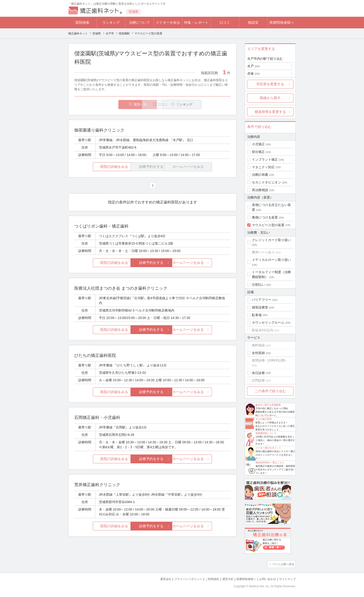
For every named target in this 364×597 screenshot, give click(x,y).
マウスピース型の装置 (268, 225)
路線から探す (270, 98)
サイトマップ (287, 579)
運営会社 (156, 579)
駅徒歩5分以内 (263, 330)
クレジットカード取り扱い (271, 240)
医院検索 (82, 22)
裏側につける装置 (265, 217)
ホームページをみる (205, 263)
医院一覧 (106, 104)
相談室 (253, 22)
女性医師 (258, 353)
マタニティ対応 (263, 167)
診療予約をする (152, 263)
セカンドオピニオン (266, 182)
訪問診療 (258, 380)
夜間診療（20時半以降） (270, 360)
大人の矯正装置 (263, 419)
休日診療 (258, 373)
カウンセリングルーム (268, 322)
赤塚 (253, 73)
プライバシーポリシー (181, 579)
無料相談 (258, 345)
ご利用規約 (206, 579)
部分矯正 (258, 152)
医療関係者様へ (282, 22)
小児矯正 (258, 144)
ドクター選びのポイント (268, 448)
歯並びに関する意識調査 (268, 405)
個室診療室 (260, 307)
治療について (140, 22)
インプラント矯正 (265, 159)
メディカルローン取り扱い (271, 260)
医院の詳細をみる (100, 167)
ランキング (111, 22)
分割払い (258, 285)
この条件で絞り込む (270, 391)
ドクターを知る (168, 22)
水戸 (253, 66)
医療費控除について (266, 433)
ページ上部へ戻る (283, 564)
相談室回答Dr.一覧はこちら (270, 463)
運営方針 (223, 579)
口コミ (225, 22)
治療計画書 (260, 175)
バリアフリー (262, 300)
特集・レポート (196, 22)
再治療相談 (260, 190)
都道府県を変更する (270, 112)
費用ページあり (263, 252)
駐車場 (257, 315)
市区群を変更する (270, 84)
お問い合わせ (266, 579)
